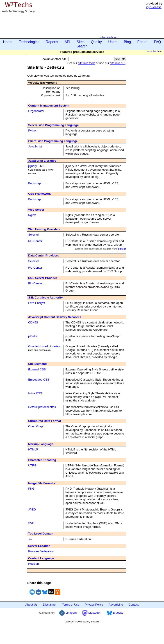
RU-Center (35, 241)
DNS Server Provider (43, 278)
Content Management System (49, 106)
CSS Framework (39, 194)
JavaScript (35, 146)
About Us (31, 605)
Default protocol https (42, 407)
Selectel (33, 235)
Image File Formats (41, 483)
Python (33, 130)
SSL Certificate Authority (45, 297)
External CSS (37, 369)
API (67, 42)
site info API (118, 63)
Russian (33, 564)
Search (82, 46)
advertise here (108, 37)
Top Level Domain (41, 534)
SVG (31, 523)
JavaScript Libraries (42, 161)
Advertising (116, 605)
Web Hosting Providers (44, 229)
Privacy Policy (94, 605)
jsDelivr (33, 336)
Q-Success (154, 7)
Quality (96, 42)
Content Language (41, 558)
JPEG (32, 509)
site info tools (87, 63)
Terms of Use (71, 605)
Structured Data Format (44, 421)
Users (113, 42)
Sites (81, 42)
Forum (142, 42)
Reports (52, 42)
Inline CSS (35, 393)
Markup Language (41, 444)
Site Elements (38, 364)
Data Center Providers (44, 255)
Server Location (39, 546)
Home (8, 42)
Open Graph (36, 426)
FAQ (157, 42)
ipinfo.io (122, 249)
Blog (127, 42)
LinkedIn (68, 613)
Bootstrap (34, 183)
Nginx (32, 215)
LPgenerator (36, 111)
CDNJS (33, 322)
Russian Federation (41, 551)
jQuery (32, 166)
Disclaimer (50, 605)
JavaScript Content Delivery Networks (55, 317)
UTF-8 (32, 465)
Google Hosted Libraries (44, 346)
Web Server (36, 210)
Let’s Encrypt (37, 303)
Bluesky (115, 613)
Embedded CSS (39, 380)
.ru (30, 539)
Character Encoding (42, 460)
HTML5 (33, 449)
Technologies (29, 42)
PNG (31, 489)
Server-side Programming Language (53, 125)
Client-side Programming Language (53, 141)
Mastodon (92, 613)
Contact (134, 605)
